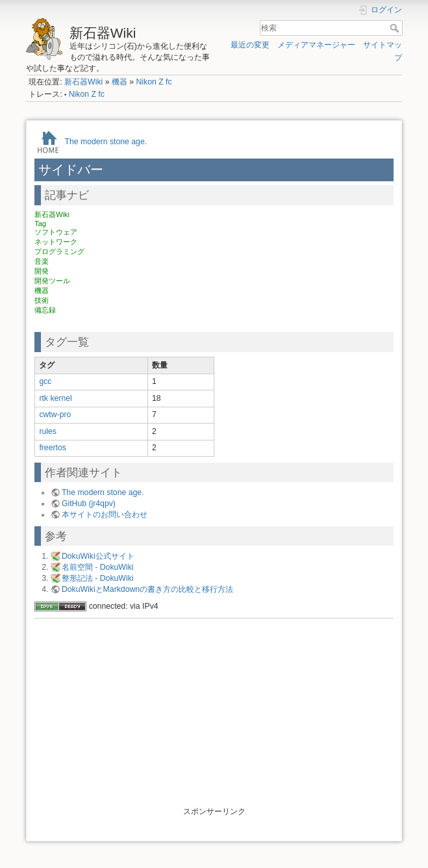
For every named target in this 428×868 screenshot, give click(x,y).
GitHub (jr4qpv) (89, 504)
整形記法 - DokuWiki (98, 578)
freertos (53, 448)
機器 (120, 82)
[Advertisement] (214, 715)
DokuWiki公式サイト (98, 556)
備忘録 (45, 310)
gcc (45, 381)
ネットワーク (56, 242)
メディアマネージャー (316, 45)
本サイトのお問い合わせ (105, 515)
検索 (396, 28)
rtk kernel (55, 398)
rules (48, 431)
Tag (40, 223)
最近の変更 (250, 45)
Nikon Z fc (154, 82)
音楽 (42, 261)
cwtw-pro (55, 415)
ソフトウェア (56, 232)
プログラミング (59, 251)
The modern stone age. (106, 141)
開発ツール (52, 281)
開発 (42, 271)
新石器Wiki (83, 82)
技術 (42, 300)
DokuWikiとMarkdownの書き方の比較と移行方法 (147, 589)
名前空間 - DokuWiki (98, 567)
